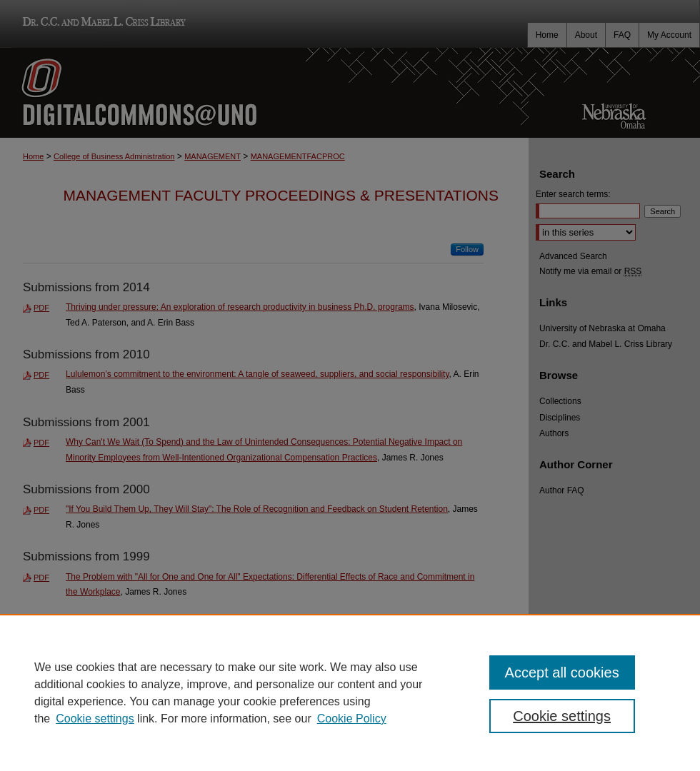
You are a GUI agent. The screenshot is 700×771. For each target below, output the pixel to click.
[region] (350, 692)
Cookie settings (95, 719)
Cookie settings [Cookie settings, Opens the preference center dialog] (562, 716)
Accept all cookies (562, 672)
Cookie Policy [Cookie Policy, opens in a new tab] (352, 719)
